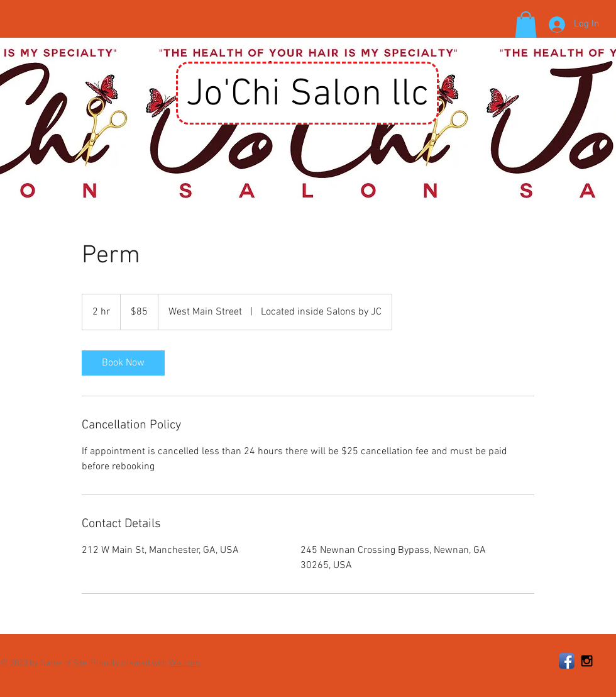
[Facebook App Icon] (567, 661)
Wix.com (184, 663)
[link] (123, 363)
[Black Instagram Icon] (587, 661)
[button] (526, 25)
